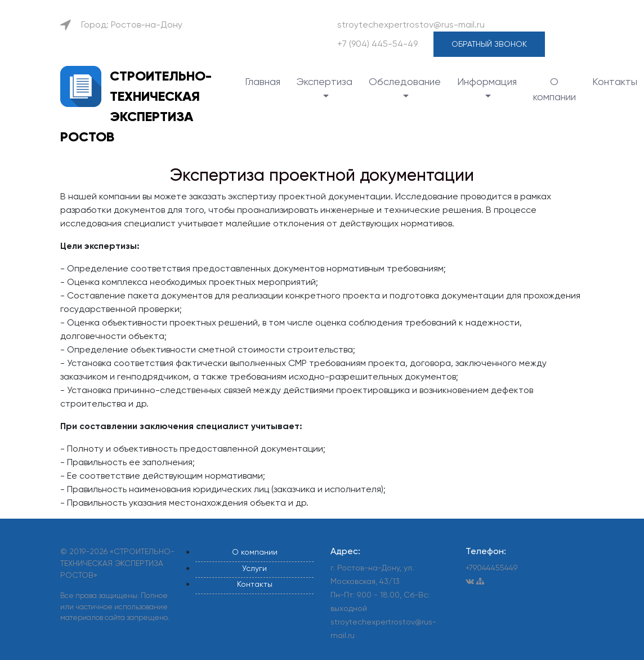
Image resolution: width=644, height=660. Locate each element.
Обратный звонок (489, 44)
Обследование (405, 81)
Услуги (254, 568)
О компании (554, 89)
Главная (263, 81)
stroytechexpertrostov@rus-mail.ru (411, 24)
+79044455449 (491, 568)
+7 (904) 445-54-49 (377, 44)
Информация (487, 81)
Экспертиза (325, 81)
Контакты (615, 81)
